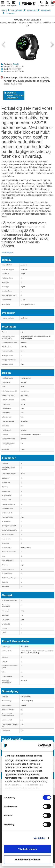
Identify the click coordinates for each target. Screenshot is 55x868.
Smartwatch (10, 13)
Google (16, 64)
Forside (4, 10)
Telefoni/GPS (32, 10)
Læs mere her (12, 98)
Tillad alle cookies (27, 849)
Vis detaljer (40, 838)
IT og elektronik (17, 10)
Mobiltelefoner (46, 10)
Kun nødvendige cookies (27, 860)
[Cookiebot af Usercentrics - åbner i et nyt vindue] (39, 746)
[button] (8, 253)
